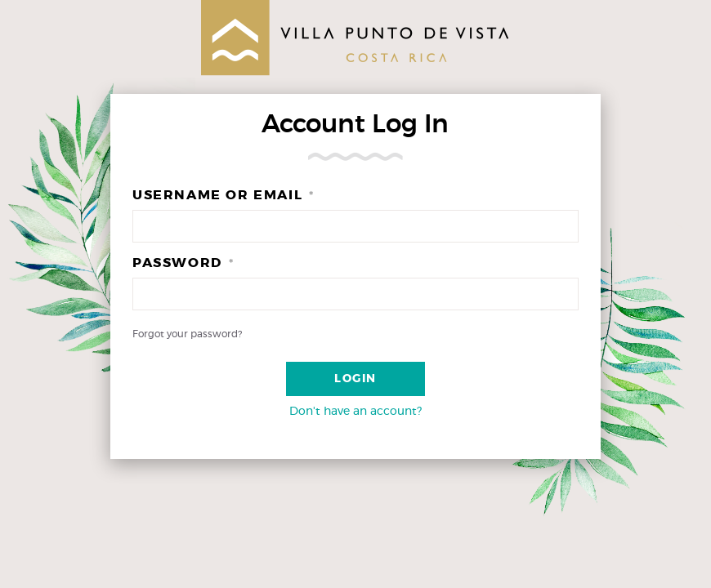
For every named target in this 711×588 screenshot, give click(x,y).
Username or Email (224, 195)
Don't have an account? (355, 412)
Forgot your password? (187, 334)
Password (183, 263)
